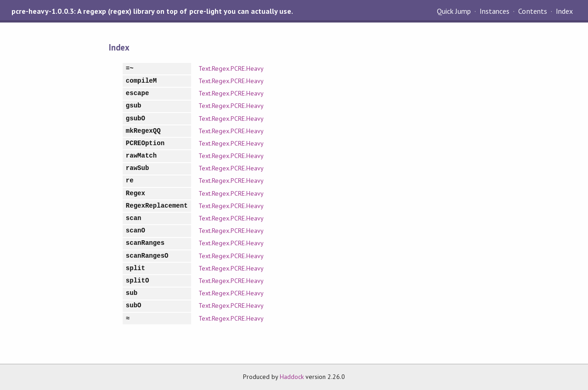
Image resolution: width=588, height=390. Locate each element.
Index (564, 11)
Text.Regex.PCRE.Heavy (231, 68)
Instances (495, 11)
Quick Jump (454, 11)
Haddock (292, 377)
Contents (532, 11)
